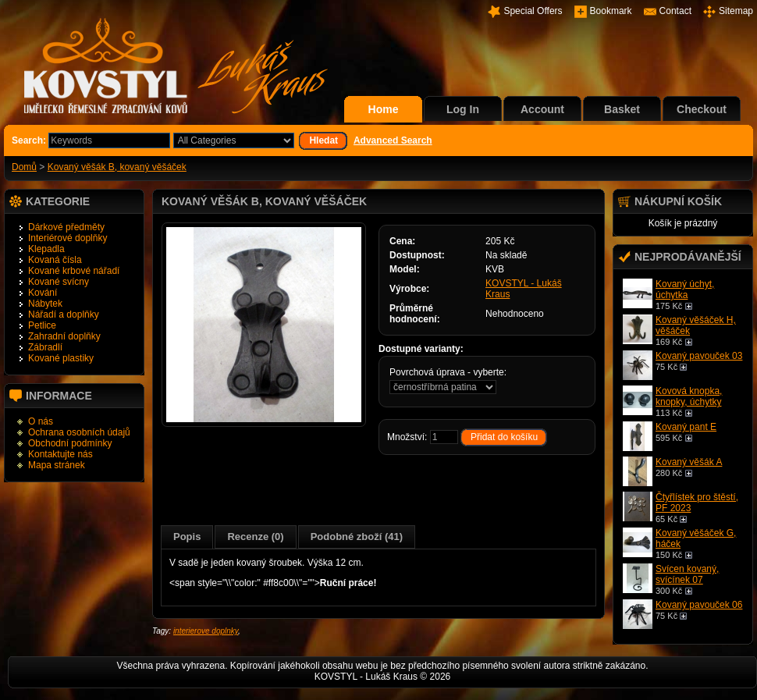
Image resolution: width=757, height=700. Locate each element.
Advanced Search (393, 140)
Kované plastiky (61, 358)
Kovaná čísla (55, 260)
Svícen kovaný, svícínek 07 (687, 574)
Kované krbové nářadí (74, 271)
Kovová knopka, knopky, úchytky (689, 396)
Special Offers (533, 11)
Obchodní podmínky (70, 443)
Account (542, 109)
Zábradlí (45, 347)
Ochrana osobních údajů (79, 432)
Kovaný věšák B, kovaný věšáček (117, 167)
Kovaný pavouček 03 (699, 356)
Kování (43, 293)
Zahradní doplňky (64, 336)
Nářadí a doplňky (64, 314)
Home (384, 109)
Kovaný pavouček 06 (699, 605)
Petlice (42, 325)
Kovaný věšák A (689, 462)
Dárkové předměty (66, 227)
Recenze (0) (255, 537)
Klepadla (46, 249)
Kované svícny (59, 282)
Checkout (702, 109)
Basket (622, 109)
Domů (24, 167)
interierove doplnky (206, 631)
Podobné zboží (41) (357, 537)
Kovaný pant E (686, 427)
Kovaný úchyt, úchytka (685, 290)
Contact (675, 11)
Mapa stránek (57, 465)
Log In (463, 109)
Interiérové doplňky (68, 238)
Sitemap (736, 11)
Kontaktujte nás (60, 454)
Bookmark (611, 11)
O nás (41, 421)
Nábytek (45, 304)
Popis (187, 537)
